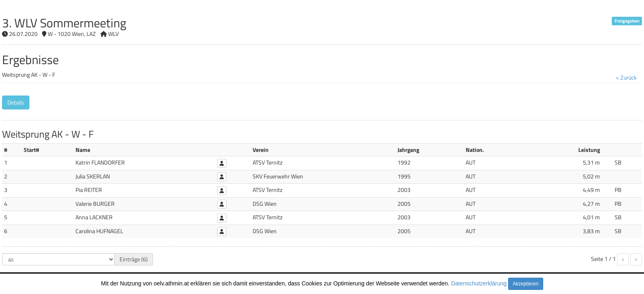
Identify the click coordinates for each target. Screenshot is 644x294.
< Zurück (626, 77)
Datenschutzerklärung (479, 283)
